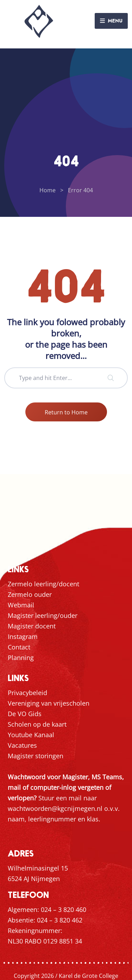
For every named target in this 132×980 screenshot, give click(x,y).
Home (48, 190)
